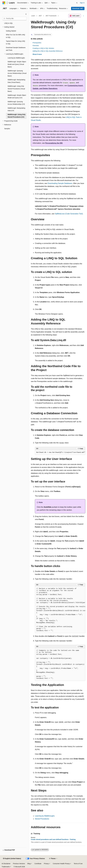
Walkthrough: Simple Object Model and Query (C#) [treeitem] (17, 96)
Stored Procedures (42, 819)
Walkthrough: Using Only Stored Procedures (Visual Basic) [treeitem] (16, 89)
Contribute (38, 864)
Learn (33, 16)
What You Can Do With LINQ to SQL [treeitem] (15, 36)
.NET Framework (51, 16)
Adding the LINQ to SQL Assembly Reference (48, 51)
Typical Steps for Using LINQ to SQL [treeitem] (15, 42)
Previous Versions (19, 864)
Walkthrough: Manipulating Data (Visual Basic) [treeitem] (16, 81)
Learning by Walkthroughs (45, 816)
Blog (29, 864)
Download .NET (78, 8)
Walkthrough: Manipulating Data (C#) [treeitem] (16, 109)
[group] (60, 452)
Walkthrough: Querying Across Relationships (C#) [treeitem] (16, 103)
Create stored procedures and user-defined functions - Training (53, 839)
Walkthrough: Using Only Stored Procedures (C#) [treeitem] (16, 116)
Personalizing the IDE (54, 143)
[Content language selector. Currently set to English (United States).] (12, 859)
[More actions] (83, 16)
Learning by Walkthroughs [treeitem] (16, 58)
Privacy (46, 864)
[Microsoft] (4, 3)
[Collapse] (26, 14)
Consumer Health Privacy (61, 864)
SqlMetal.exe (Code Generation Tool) (69, 214)
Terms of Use (78, 864)
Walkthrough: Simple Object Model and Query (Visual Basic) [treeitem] (17, 64)
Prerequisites (37, 43)
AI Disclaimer (6, 864)
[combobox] (15, 19)
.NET (40, 16)
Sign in (82, 3)
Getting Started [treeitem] (11, 31)
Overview (36, 46)
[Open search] (77, 3)
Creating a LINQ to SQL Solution (43, 48)
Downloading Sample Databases (60, 183)
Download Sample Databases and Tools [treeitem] (16, 49)
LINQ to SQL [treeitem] (8, 23)
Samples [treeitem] (7, 129)
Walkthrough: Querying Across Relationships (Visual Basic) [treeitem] (17, 73)
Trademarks (6, 867)
